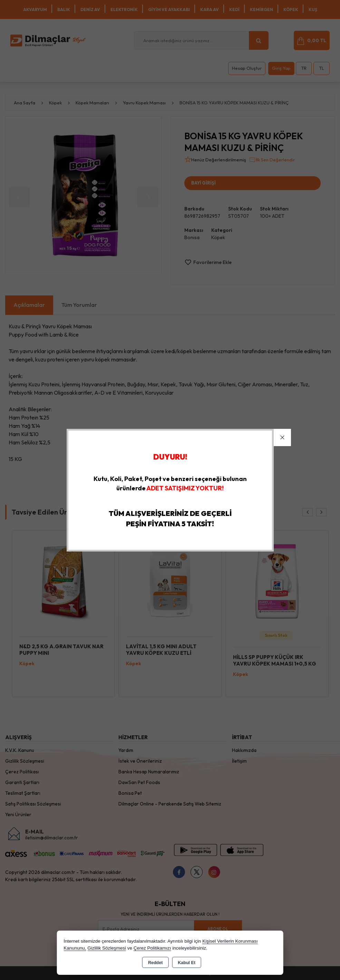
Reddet (155, 963)
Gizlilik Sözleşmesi (107, 948)
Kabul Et (187, 963)
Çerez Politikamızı (152, 948)
